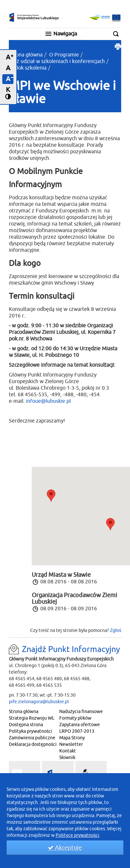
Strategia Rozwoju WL (32, 718)
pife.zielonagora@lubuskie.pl (39, 702)
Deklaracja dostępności (33, 744)
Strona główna (26, 55)
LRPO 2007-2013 (77, 731)
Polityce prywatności (77, 835)
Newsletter (71, 744)
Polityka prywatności (30, 731)
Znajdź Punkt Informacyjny (71, 649)
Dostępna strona (26, 725)
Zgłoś (116, 630)
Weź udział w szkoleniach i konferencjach (57, 61)
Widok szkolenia (28, 68)
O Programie (64, 55)
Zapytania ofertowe (80, 725)
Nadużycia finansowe (81, 712)
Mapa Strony (72, 738)
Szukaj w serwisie (118, 34)
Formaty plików (75, 718)
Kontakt (68, 751)
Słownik (67, 758)
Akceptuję (65, 848)
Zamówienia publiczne (32, 738)
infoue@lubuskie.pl (48, 401)
